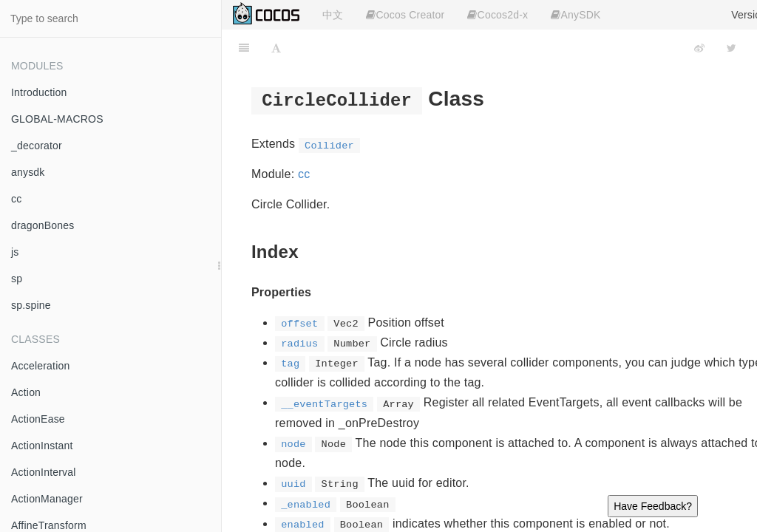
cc (16, 199)
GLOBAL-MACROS (57, 119)
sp (17, 279)
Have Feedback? (653, 506)
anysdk (28, 172)
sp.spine (31, 305)
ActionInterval (44, 472)
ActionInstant (42, 446)
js (15, 252)
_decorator (37, 146)
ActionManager (47, 499)
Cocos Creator (405, 15)
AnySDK (576, 15)
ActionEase (38, 419)
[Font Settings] (276, 48)
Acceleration (40, 366)
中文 (333, 15)
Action (26, 392)
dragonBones (43, 225)
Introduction (39, 92)
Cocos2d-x (498, 15)
